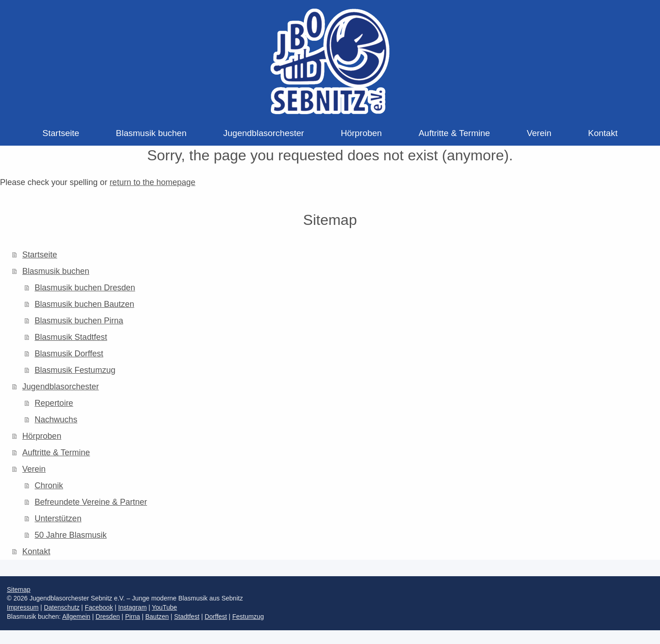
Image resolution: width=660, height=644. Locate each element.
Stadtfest (187, 617)
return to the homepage (152, 182)
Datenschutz (62, 607)
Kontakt (36, 551)
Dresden (108, 617)
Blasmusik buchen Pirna (79, 321)
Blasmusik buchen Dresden (85, 288)
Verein (34, 469)
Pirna (133, 617)
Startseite (40, 255)
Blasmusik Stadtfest (71, 337)
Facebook (99, 607)
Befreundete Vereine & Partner (91, 502)
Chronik (49, 486)
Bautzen (157, 617)
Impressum (23, 607)
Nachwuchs (56, 420)
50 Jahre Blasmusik (71, 535)
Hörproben (42, 436)
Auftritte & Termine (56, 453)
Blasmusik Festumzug (75, 370)
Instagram (132, 607)
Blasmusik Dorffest (69, 354)
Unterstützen (58, 518)
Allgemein (76, 617)
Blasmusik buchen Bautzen (85, 304)
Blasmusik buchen (56, 271)
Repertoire (54, 403)
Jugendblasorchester (61, 387)
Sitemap (19, 589)
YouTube (164, 607)
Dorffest (216, 617)
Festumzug (248, 617)
